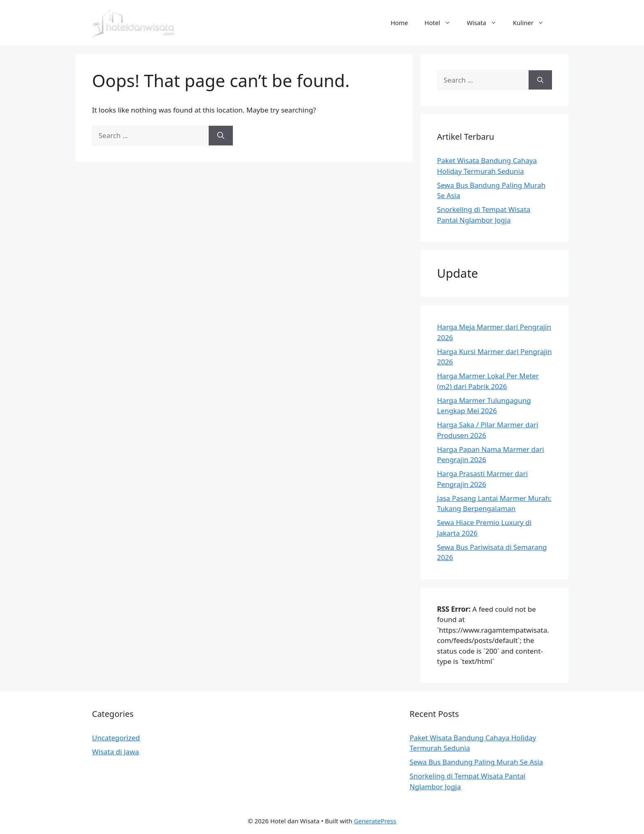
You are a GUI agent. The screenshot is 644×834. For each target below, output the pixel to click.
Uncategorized (116, 738)
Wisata (486, 23)
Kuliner (532, 23)
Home (399, 23)
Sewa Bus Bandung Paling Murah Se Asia (476, 762)
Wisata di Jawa (115, 752)
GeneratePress (375, 821)
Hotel (442, 23)
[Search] (221, 136)
